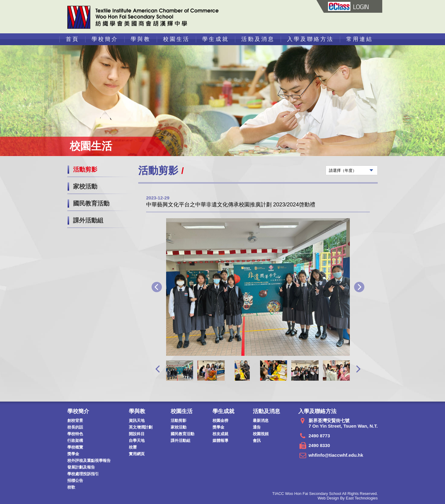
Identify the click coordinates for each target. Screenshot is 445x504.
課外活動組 (88, 220)
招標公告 (75, 481)
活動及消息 (258, 39)
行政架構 (75, 441)
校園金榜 (220, 421)
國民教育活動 (91, 203)
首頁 (72, 39)
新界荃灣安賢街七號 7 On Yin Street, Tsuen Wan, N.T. (343, 423)
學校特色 (75, 434)
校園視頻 (261, 434)
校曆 (133, 447)
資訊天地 (137, 421)
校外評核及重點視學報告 (89, 461)
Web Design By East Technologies (348, 498)
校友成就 (220, 434)
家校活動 (85, 186)
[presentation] (157, 369)
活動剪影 (85, 169)
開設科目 (137, 434)
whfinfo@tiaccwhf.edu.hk (336, 455)
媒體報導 (220, 441)
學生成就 (216, 39)
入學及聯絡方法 (310, 39)
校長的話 (75, 427)
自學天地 (137, 441)
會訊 (257, 441)
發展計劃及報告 (81, 467)
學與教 (141, 39)
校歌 (71, 487)
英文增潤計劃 (141, 427)
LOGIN (348, 7)
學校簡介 (105, 39)
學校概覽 (75, 447)
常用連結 (360, 39)
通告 (257, 427)
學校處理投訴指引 (83, 474)
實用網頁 (137, 454)
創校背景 (75, 421)
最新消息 (261, 421)
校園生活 (176, 39)
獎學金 (73, 454)
